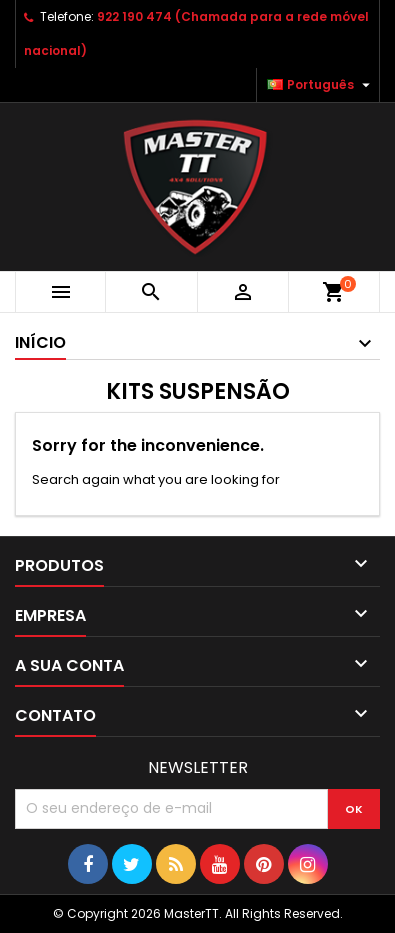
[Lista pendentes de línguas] (321, 85)
